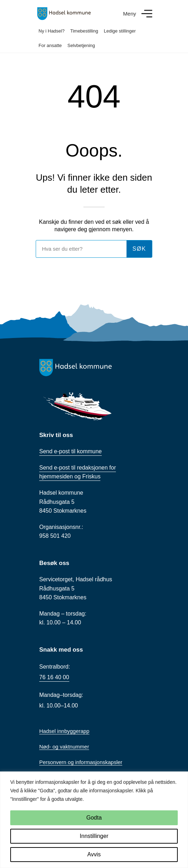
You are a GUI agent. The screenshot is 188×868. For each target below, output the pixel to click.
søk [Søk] (139, 249)
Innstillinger (94, 836)
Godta (94, 818)
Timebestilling (84, 31)
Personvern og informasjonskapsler (81, 762)
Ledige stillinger (120, 31)
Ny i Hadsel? (52, 31)
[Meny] (147, 14)
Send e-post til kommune (70, 451)
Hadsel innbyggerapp (64, 731)
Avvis (94, 854)
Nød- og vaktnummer (64, 747)
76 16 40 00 (54, 677)
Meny (130, 14)
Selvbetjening (81, 45)
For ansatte (50, 45)
